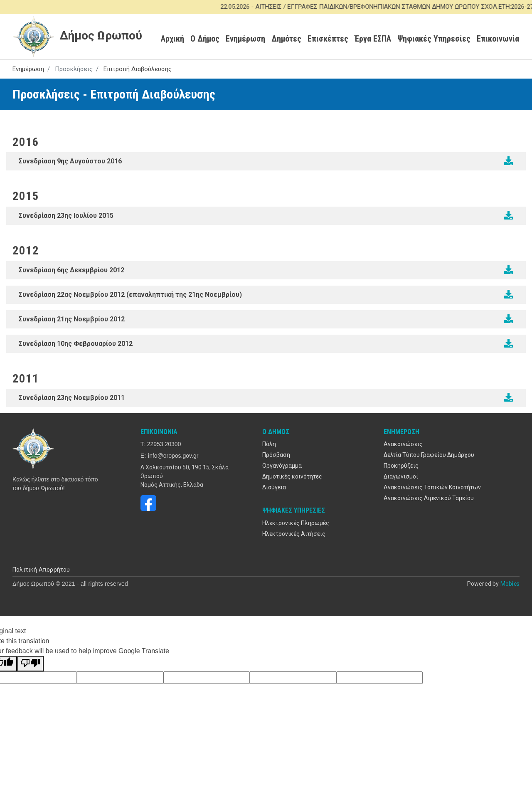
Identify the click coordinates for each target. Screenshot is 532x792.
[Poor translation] (30, 664)
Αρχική (172, 39)
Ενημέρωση (245, 39)
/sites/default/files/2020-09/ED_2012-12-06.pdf (509, 270)
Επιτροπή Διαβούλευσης (138, 69)
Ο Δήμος (205, 39)
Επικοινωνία (498, 39)
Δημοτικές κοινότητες (292, 476)
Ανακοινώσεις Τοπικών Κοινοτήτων (432, 487)
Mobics (510, 584)
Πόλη (269, 444)
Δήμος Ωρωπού (78, 36)
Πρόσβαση (276, 455)
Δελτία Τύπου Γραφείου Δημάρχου (429, 455)
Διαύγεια (274, 487)
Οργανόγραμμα (282, 466)
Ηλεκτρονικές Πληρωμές (296, 523)
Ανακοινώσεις (403, 444)
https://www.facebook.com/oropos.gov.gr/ (148, 503)
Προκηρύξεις (401, 466)
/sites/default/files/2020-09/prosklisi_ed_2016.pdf (509, 161)
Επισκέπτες (328, 39)
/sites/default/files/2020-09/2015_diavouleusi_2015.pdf (509, 215)
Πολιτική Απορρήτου (41, 570)
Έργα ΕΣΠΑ (373, 39)
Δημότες (286, 39)
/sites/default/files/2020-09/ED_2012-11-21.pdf (509, 319)
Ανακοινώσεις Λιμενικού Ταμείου (429, 498)
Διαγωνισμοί (401, 476)
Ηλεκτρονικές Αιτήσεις (294, 534)
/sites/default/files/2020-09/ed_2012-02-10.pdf (509, 343)
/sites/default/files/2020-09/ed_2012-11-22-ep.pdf (509, 294)
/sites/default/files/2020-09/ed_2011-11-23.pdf (509, 397)
